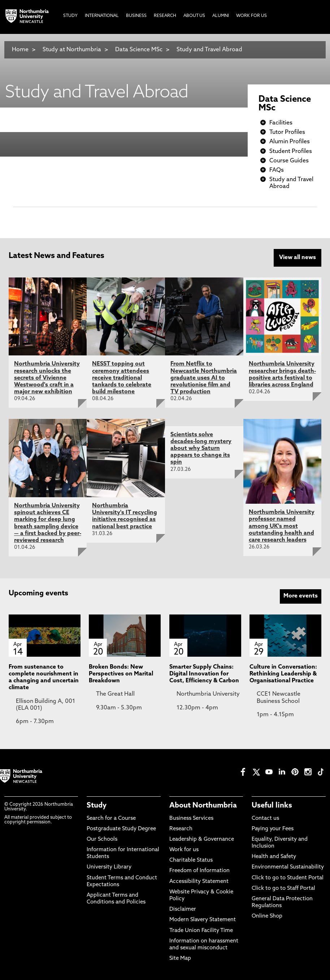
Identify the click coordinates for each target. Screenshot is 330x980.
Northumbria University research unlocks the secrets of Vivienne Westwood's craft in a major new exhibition (47, 378)
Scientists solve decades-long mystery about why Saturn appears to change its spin (201, 449)
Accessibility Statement (199, 882)
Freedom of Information (199, 871)
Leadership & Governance (202, 839)
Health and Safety (274, 857)
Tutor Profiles (287, 132)
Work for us (184, 850)
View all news (298, 258)
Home (20, 50)
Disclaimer (183, 909)
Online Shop (267, 916)
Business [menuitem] (136, 16)
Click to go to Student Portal (288, 878)
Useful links (272, 806)
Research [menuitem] (165, 16)
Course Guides (289, 161)
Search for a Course (111, 819)
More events (301, 596)
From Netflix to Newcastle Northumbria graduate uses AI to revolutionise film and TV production (204, 378)
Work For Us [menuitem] (251, 16)
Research (181, 829)
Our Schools (102, 839)
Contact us (265, 819)
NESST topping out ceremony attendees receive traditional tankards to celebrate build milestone (122, 378)
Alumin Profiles (290, 142)
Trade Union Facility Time (201, 931)
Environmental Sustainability (288, 867)
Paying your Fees (273, 829)
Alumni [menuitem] (221, 16)
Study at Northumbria (72, 50)
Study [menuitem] (70, 16)
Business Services (191, 819)
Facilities (281, 123)
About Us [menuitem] (194, 16)
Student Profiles (291, 152)
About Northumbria (203, 806)
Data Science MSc (139, 50)
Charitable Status (191, 860)
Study (97, 806)
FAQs (277, 170)
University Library (109, 867)
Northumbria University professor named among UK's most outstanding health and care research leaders (282, 526)
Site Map (180, 959)
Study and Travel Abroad (209, 50)
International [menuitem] (102, 16)
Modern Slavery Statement (203, 920)
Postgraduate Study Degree (121, 829)
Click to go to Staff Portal (283, 889)
